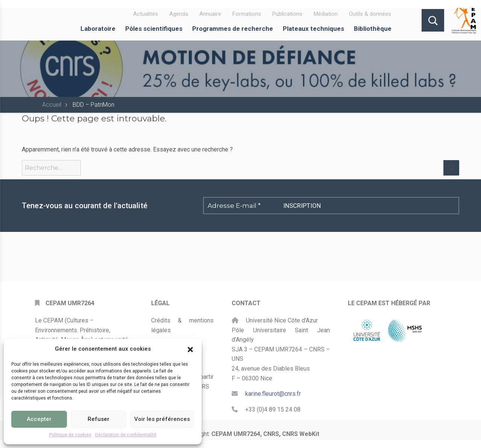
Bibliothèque (373, 29)
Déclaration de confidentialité (126, 435)
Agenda (179, 14)
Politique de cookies (70, 435)
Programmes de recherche (233, 29)
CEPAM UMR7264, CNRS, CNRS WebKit (265, 434)
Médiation (326, 14)
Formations (247, 14)
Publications (287, 14)
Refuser (99, 419)
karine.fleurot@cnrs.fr (273, 394)
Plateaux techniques (313, 29)
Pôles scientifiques (154, 29)
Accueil (52, 105)
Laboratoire (98, 29)
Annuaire (210, 14)
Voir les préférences (162, 419)
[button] (190, 349)
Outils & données (370, 14)
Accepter (39, 419)
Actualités (146, 14)
